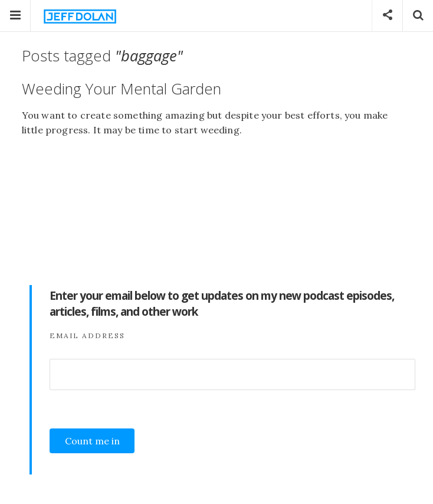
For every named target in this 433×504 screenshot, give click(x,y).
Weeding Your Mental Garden (122, 89)
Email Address (87, 336)
